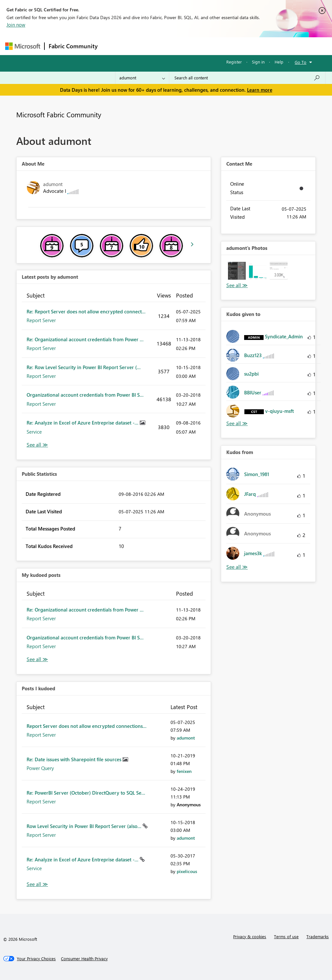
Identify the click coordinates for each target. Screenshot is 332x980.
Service (34, 432)
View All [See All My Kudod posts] (37, 659)
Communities (196, 46)
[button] (237, 271)
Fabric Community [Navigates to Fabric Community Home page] (73, 46)
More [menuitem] (247, 46)
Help (279, 62)
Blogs (225, 46)
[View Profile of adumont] (186, 738)
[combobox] (247, 78)
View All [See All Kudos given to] (237, 423)
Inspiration (141, 46)
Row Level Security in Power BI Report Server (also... (85, 826)
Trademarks (318, 936)
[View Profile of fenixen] (184, 771)
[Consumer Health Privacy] (84, 959)
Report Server (41, 320)
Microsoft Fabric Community (59, 114)
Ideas (167, 46)
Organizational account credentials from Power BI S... (85, 395)
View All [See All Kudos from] (237, 567)
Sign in (258, 62)
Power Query (40, 768)
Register (234, 62)
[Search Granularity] (142, 78)
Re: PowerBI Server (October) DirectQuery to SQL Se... (86, 793)
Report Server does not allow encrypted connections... (87, 726)
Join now (16, 25)
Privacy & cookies (250, 936)
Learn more (260, 90)
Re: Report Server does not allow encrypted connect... (86, 311)
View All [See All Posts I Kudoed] (37, 884)
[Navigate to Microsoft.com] (23, 46)
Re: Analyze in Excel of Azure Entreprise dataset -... (83, 423)
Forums (112, 46)
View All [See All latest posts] (37, 445)
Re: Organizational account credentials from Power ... (85, 339)
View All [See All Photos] (237, 285)
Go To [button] (301, 62)
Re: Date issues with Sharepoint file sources (75, 759)
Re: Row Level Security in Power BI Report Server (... (84, 367)
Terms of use (286, 936)
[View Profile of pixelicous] (187, 871)
